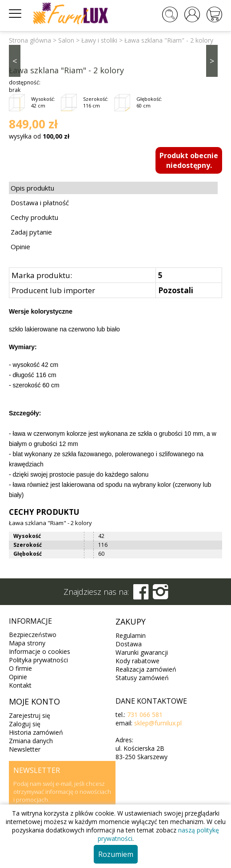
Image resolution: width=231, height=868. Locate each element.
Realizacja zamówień (146, 669)
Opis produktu (32, 188)
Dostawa (129, 644)
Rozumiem (116, 854)
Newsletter (25, 749)
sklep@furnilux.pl (158, 723)
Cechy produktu (34, 217)
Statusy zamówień (142, 678)
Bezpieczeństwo (33, 635)
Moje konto (34, 701)
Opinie (20, 247)
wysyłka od (39, 136)
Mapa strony (27, 643)
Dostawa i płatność (40, 203)
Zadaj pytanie (31, 232)
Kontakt (20, 685)
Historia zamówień (36, 732)
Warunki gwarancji (142, 652)
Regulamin (131, 635)
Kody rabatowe (137, 661)
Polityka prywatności (38, 660)
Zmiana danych (31, 741)
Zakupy (131, 621)
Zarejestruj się (30, 715)
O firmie (20, 668)
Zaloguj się (25, 724)
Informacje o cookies (40, 651)
